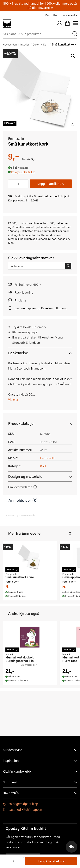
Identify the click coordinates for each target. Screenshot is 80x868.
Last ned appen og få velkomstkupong (41, 308)
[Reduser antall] (12, 184)
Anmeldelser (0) (23, 500)
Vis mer (13, 399)
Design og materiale (25, 476)
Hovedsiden (10, 44)
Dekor (36, 44)
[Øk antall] (25, 184)
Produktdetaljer (22, 423)
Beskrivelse (18, 353)
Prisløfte (20, 300)
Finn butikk (51, 15)
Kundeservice (70, 15)
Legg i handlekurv (51, 184)
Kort (46, 44)
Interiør (25, 44)
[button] (22, 172)
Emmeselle (16, 138)
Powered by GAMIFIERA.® (20, 515)
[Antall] (18, 184)
